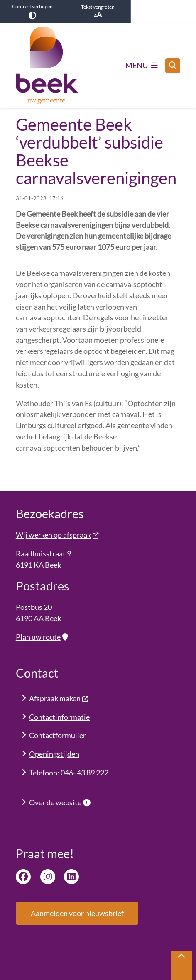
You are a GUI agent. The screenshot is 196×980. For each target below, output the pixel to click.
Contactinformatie (59, 717)
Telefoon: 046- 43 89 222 (69, 773)
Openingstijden (54, 754)
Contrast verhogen (32, 11)
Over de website (60, 802)
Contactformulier (58, 735)
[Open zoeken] (173, 66)
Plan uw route (42, 637)
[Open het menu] (142, 66)
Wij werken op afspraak (58, 535)
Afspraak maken (59, 698)
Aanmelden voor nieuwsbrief (77, 913)
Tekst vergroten (98, 11)
